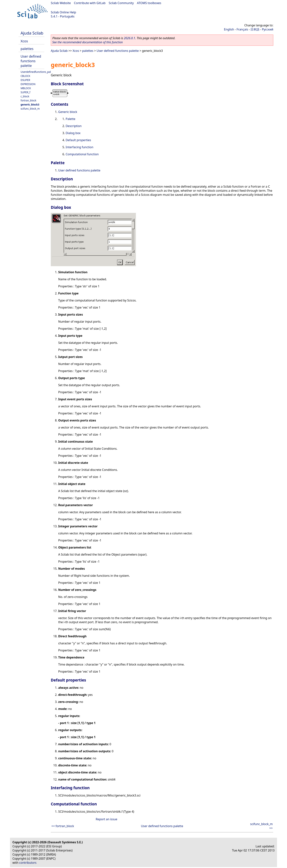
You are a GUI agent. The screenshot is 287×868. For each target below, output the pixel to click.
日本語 (255, 29)
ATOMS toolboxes (149, 3)
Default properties (78, 140)
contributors (28, 863)
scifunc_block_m (30, 109)
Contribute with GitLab (90, 3)
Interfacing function (79, 147)
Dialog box (73, 133)
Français (242, 29)
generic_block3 (30, 104)
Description (74, 126)
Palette (70, 119)
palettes (27, 49)
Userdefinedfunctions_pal (36, 72)
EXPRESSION (28, 84)
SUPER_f (25, 92)
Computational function (82, 154)
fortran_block (28, 100)
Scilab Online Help (63, 12)
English (229, 29)
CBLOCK (25, 76)
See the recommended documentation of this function (88, 42)
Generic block (68, 112)
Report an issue (106, 819)
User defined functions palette (31, 61)
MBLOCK (26, 88)
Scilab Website (61, 3)
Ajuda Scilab (32, 33)
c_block (25, 96)
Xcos (24, 41)
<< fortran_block (63, 826)
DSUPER (25, 80)
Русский (268, 29)
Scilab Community (121, 3)
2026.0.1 (130, 38)
